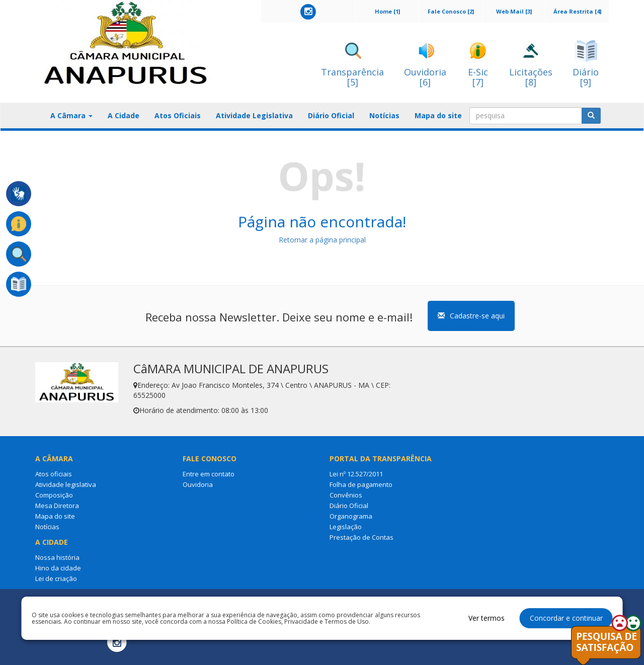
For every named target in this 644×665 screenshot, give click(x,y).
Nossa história (57, 557)
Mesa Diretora (57, 506)
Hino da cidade (58, 568)
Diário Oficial (331, 115)
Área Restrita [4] (577, 11)
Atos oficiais (54, 474)
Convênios (346, 495)
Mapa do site (438, 115)
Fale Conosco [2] (451, 11)
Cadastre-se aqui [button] (471, 316)
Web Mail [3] (514, 11)
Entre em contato (209, 474)
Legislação (346, 527)
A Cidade (124, 115)
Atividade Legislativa (254, 115)
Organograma (351, 516)
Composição (54, 495)
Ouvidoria (198, 484)
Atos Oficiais (178, 115)
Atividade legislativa (66, 484)
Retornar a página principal (322, 240)
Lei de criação (56, 578)
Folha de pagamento (361, 484)
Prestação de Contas (361, 537)
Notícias (384, 115)
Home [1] (387, 11)
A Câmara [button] (71, 115)
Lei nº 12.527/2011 (356, 474)
